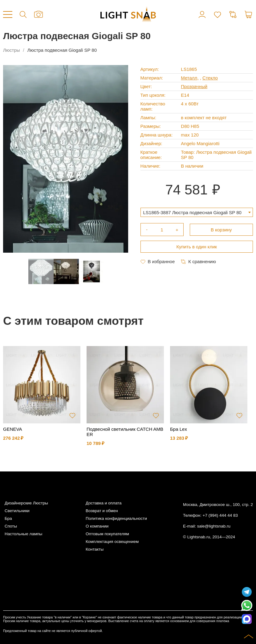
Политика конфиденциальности (116, 518)
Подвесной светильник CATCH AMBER (125, 432)
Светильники (17, 511)
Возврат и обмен (102, 511)
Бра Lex (179, 429)
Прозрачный (194, 86)
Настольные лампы (23, 534)
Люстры (12, 50)
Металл (189, 78)
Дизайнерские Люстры (26, 503)
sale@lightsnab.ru (214, 526)
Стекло (210, 78)
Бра (8, 518)
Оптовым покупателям (107, 534)
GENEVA (12, 429)
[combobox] (197, 212)
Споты (11, 526)
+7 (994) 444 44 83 (220, 515)
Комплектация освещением (112, 542)
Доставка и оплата (104, 503)
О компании (97, 526)
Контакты (95, 549)
